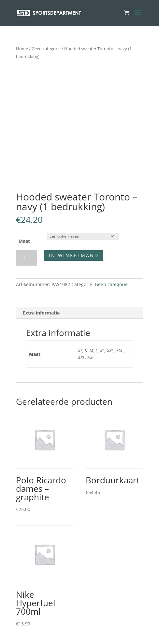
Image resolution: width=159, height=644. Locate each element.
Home (22, 49)
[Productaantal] (27, 258)
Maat (24, 241)
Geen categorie (46, 49)
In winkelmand (74, 255)
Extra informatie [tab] (41, 313)
